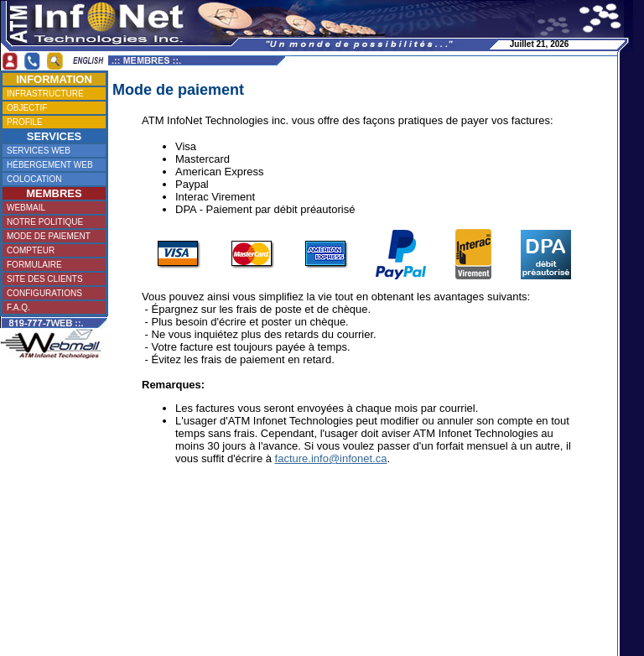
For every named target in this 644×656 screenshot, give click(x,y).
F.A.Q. (51, 307)
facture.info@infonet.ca (331, 458)
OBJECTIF (52, 108)
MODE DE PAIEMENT (52, 236)
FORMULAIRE (52, 265)
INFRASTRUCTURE (53, 94)
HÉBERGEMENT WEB (52, 165)
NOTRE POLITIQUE (52, 222)
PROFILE (52, 122)
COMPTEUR (52, 250)
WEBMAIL (52, 208)
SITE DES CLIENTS (52, 279)
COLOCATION (52, 179)
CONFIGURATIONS (52, 293)
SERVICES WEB (52, 151)
